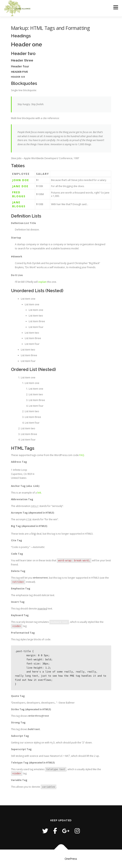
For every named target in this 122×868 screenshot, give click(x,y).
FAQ (82, 455)
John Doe (21, 180)
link (39, 493)
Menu (115, 7)
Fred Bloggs (19, 194)
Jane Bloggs (19, 204)
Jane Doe (20, 186)
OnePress (71, 859)
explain (42, 282)
